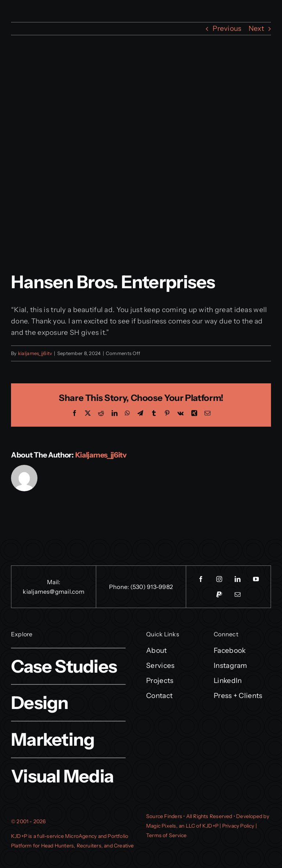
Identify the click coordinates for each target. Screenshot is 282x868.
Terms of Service (166, 835)
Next (256, 28)
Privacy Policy (238, 826)
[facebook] (201, 579)
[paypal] (219, 594)
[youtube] (256, 579)
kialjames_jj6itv (35, 353)
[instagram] (219, 579)
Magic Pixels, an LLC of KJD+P (182, 826)
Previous (227, 28)
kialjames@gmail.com (54, 592)
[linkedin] (238, 579)
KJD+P (19, 836)
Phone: (120, 587)
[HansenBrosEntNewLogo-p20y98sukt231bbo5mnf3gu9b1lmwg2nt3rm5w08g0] (141, 164)
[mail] (238, 594)
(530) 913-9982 (152, 587)
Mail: (54, 582)
